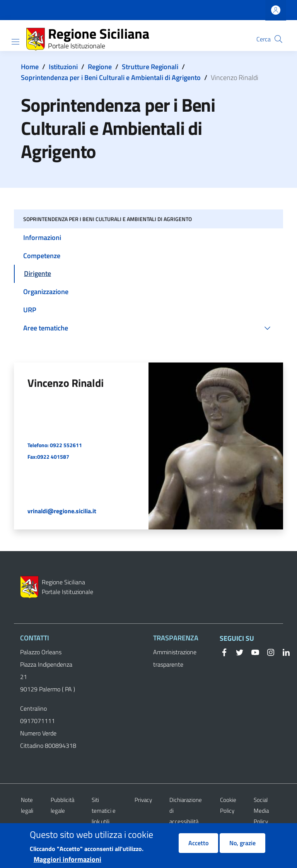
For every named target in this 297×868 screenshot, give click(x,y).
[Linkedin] (283, 652)
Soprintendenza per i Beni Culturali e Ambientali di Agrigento (111, 77)
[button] (278, 39)
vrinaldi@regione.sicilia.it (62, 511)
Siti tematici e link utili (104, 811)
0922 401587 (53, 457)
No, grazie (242, 847)
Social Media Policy (261, 811)
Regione (100, 67)
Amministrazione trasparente (175, 658)
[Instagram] (268, 652)
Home (30, 67)
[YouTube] (252, 652)
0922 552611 (66, 445)
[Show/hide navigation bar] (15, 42)
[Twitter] (237, 652)
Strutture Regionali (150, 67)
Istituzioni (63, 67)
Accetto (198, 847)
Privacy (143, 800)
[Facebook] (224, 652)
